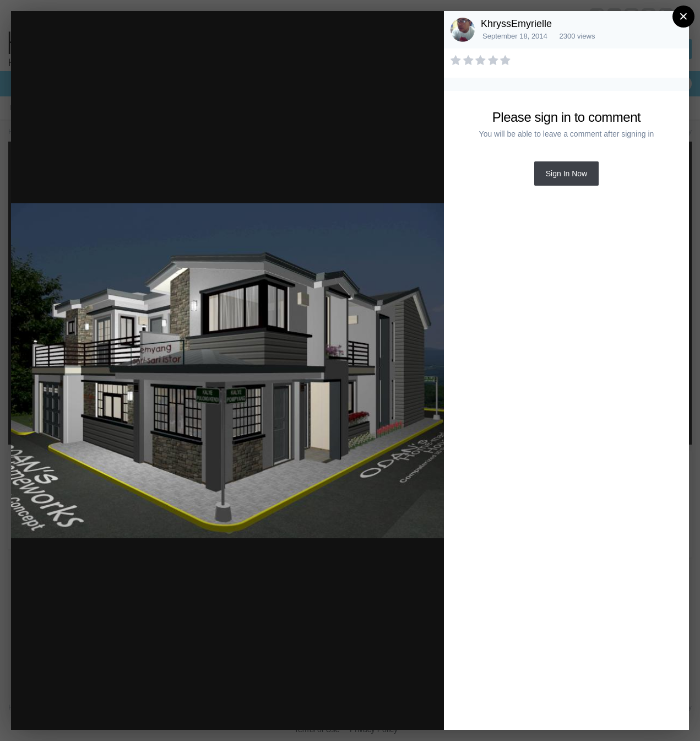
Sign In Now (566, 174)
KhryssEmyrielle (516, 24)
